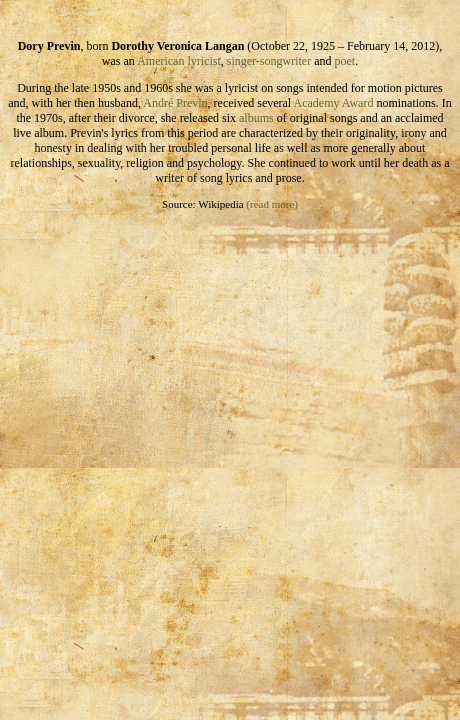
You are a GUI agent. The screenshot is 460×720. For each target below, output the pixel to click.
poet (345, 61)
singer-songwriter (269, 61)
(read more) (272, 204)
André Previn (175, 103)
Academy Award (334, 103)
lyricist (203, 61)
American (160, 61)
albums (256, 118)
